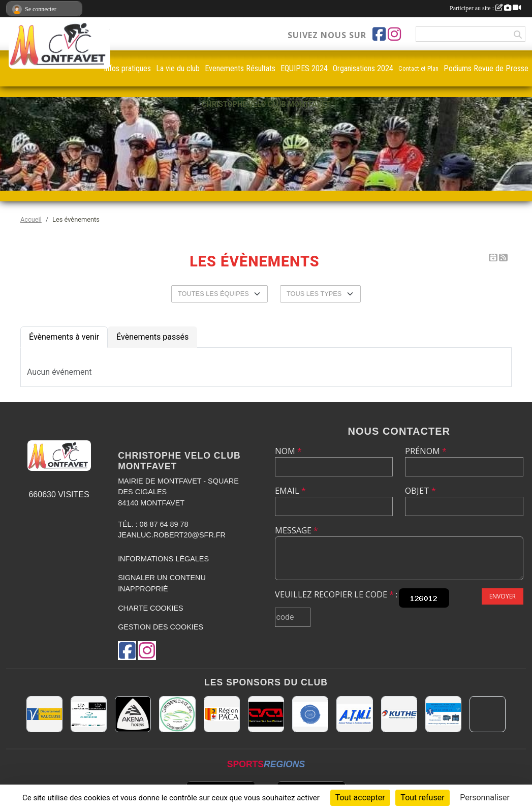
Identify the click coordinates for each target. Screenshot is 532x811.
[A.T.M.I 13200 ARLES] (354, 714)
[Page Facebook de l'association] (379, 34)
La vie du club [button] (178, 68)
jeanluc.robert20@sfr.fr (172, 535)
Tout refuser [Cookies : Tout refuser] (422, 798)
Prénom (426, 451)
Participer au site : (485, 8)
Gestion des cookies (161, 627)
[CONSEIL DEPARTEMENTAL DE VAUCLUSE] (44, 714)
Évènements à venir (64, 337)
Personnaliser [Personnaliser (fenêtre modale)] (485, 798)
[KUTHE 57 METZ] (399, 714)
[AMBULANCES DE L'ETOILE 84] (443, 714)
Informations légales (163, 559)
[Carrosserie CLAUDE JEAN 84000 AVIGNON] (177, 714)
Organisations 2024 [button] (363, 68)
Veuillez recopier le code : (336, 594)
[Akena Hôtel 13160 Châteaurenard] (133, 714)
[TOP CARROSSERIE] (89, 714)
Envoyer (503, 596)
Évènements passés (152, 337)
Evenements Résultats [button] (240, 68)
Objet (420, 491)
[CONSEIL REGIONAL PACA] (222, 714)
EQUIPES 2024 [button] (304, 68)
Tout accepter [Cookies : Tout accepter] (360, 798)
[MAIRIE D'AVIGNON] (488, 714)
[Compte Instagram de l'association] (394, 34)
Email (290, 491)
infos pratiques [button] (128, 68)
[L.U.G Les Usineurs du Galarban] (310, 714)
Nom (288, 451)
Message (296, 530)
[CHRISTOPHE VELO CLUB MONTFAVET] (266, 714)
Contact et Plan (418, 68)
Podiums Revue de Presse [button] (486, 68)
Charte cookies (150, 608)
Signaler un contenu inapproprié (162, 583)
